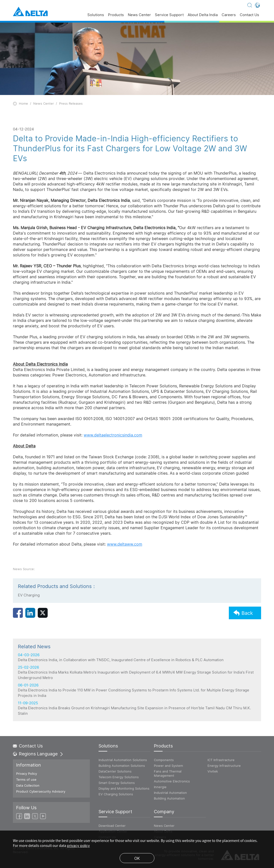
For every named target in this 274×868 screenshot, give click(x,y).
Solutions (96, 15)
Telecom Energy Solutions (119, 777)
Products (116, 15)
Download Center (112, 826)
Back (243, 619)
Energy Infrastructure (224, 766)
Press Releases (71, 103)
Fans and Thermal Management (168, 773)
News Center (139, 15)
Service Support (169, 15)
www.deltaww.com (125, 544)
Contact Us (249, 15)
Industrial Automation (170, 793)
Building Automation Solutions (122, 766)
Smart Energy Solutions (117, 783)
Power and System (168, 766)
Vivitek (213, 771)
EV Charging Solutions (116, 794)
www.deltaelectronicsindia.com (113, 435)
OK (137, 858)
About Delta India (203, 15)
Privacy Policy (27, 774)
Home (23, 103)
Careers (229, 15)
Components (164, 760)
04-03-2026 (137, 690)
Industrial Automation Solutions (123, 760)
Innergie (160, 787)
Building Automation (169, 798)
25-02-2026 (137, 705)
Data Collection (28, 785)
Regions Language (38, 754)
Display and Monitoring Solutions (124, 788)
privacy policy (78, 846)
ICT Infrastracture (221, 760)
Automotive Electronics (172, 781)
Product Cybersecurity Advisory (41, 791)
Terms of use (26, 779)
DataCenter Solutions (115, 771)
